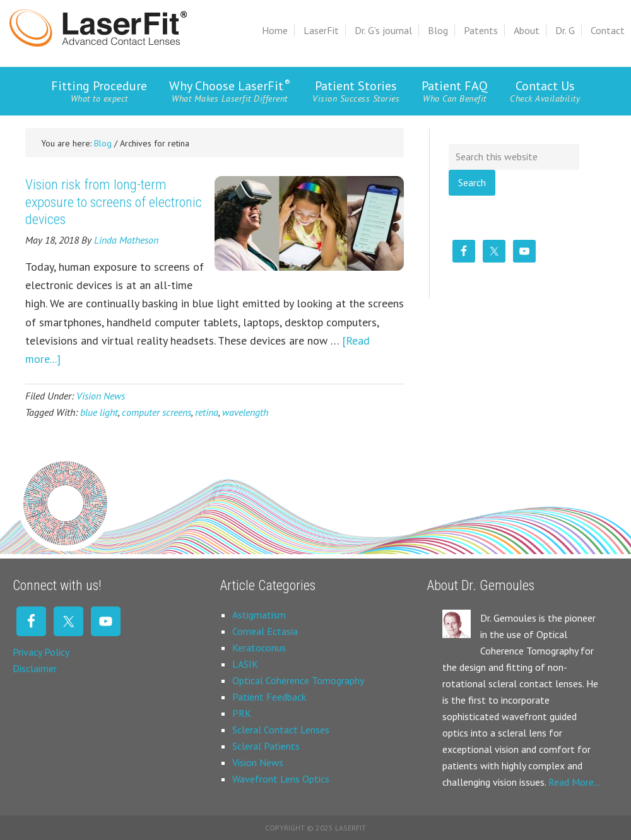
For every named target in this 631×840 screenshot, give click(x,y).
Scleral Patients (266, 746)
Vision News (101, 396)
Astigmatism (259, 615)
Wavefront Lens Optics (281, 779)
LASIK (245, 664)
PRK (242, 713)
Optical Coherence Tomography (298, 680)
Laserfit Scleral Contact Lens (98, 28)
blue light (99, 412)
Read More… (575, 782)
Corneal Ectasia (265, 631)
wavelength (245, 412)
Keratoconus (259, 648)
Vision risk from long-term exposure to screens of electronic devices (114, 202)
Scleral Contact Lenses (281, 730)
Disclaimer (35, 668)
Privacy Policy (41, 652)
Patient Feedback (269, 697)
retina (207, 412)
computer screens (156, 412)
